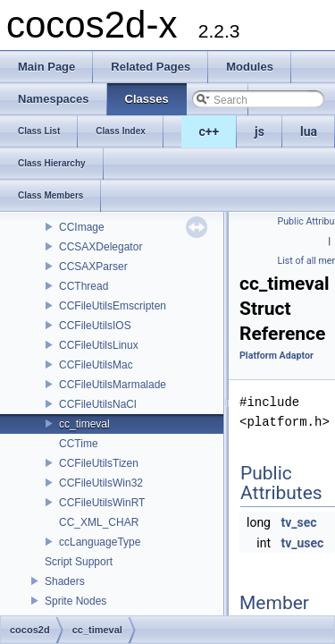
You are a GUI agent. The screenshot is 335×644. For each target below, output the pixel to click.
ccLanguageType (100, 542)
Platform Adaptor (276, 356)
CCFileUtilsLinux (99, 345)
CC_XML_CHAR (99, 522)
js (260, 131)
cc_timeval (84, 424)
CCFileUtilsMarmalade (113, 385)
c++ (209, 131)
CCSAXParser (93, 267)
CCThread (84, 286)
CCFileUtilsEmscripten (113, 306)
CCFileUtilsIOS (95, 326)
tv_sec (298, 522)
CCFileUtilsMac (96, 365)
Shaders (65, 581)
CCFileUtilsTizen (99, 463)
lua (309, 131)
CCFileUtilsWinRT (102, 503)
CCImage (82, 227)
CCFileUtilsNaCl (98, 404)
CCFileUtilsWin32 (101, 483)
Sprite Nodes (75, 601)
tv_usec (302, 543)
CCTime (79, 444)
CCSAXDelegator (100, 247)
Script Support (79, 562)
